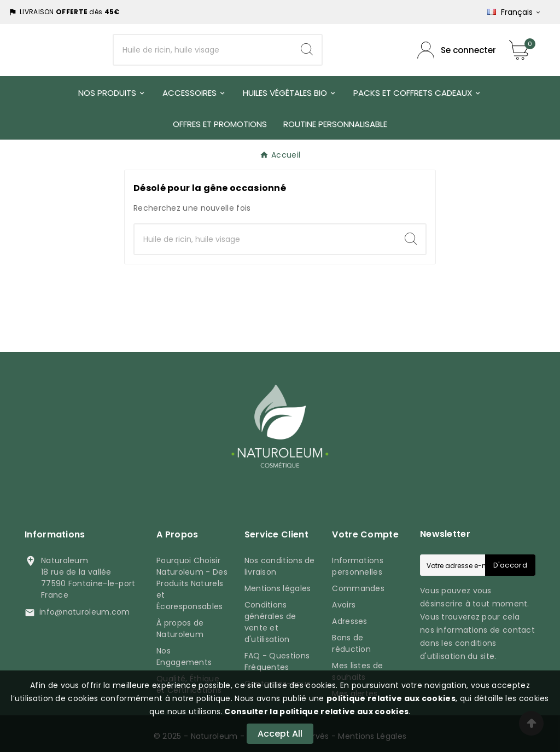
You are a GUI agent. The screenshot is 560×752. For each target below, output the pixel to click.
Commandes (358, 588)
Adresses (349, 621)
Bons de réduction (351, 643)
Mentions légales (278, 588)
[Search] (307, 49)
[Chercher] (203, 50)
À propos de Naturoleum (180, 629)
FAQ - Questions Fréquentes (277, 661)
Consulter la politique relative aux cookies (316, 711)
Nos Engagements (184, 656)
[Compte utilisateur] (457, 50)
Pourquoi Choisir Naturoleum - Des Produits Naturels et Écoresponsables (192, 583)
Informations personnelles (358, 566)
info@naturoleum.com (85, 612)
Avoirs (344, 605)
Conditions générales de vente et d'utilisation (270, 622)
